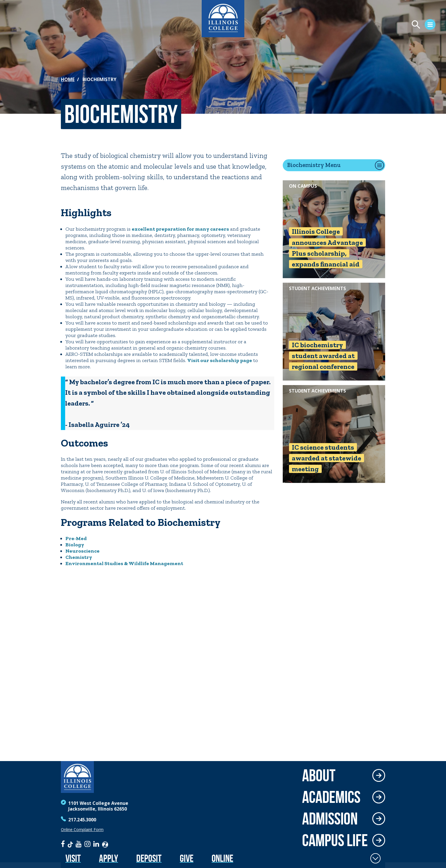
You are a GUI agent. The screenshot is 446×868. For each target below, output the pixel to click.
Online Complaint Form (82, 830)
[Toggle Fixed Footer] (375, 858)
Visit (73, 858)
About (319, 775)
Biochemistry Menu (314, 165)
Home (68, 79)
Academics (331, 797)
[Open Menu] (377, 25)
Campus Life (335, 840)
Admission (330, 819)
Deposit (149, 858)
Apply (109, 858)
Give (187, 858)
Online (222, 858)
